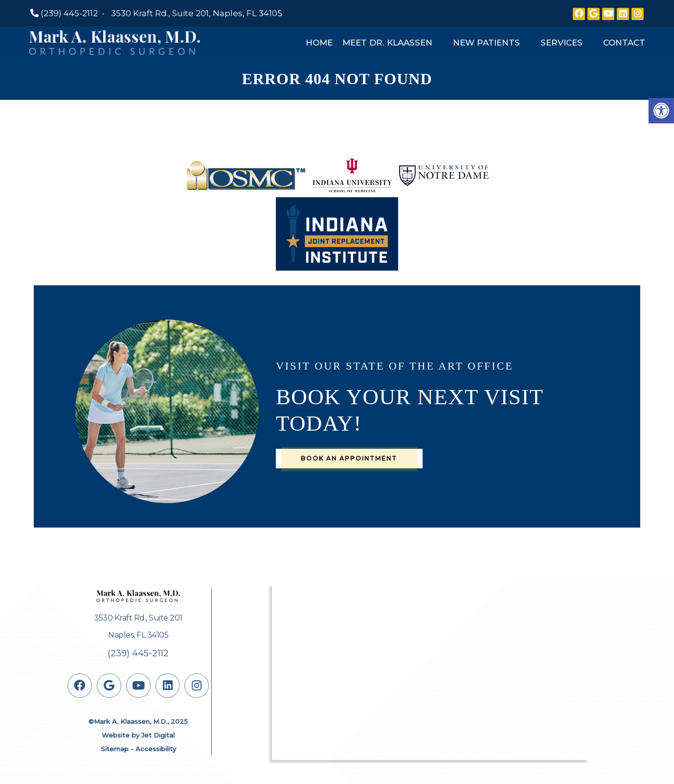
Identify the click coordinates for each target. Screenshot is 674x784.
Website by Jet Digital (138, 735)
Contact (624, 43)
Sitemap (115, 749)
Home (319, 43)
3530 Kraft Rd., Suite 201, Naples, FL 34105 (197, 13)
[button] (661, 111)
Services (562, 43)
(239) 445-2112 (69, 13)
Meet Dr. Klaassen (387, 43)
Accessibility (156, 749)
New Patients (486, 43)
